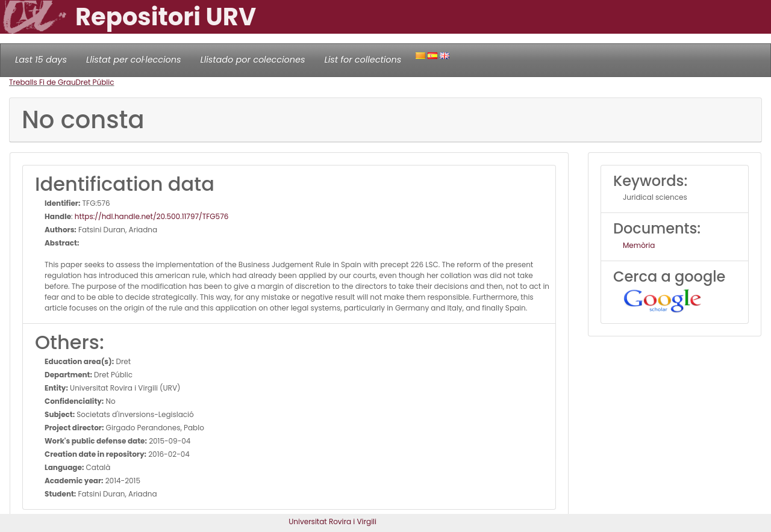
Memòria (639, 245)
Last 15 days (41, 60)
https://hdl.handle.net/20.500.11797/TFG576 (151, 216)
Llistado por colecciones (253, 60)
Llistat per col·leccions (134, 60)
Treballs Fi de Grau (42, 82)
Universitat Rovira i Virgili (332, 521)
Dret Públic (95, 82)
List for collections (363, 60)
